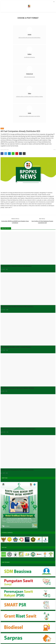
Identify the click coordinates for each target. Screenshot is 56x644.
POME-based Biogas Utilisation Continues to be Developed (16, 266)
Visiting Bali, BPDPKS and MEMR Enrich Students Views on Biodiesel (15, 222)
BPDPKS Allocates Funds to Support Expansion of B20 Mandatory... (18, 429)
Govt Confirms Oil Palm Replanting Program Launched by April (42, 222)
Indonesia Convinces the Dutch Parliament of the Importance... (17, 307)
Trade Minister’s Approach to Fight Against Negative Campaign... (18, 388)
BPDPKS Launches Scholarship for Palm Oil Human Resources (17, 470)
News (2, 128)
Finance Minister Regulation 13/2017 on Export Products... (16, 347)
